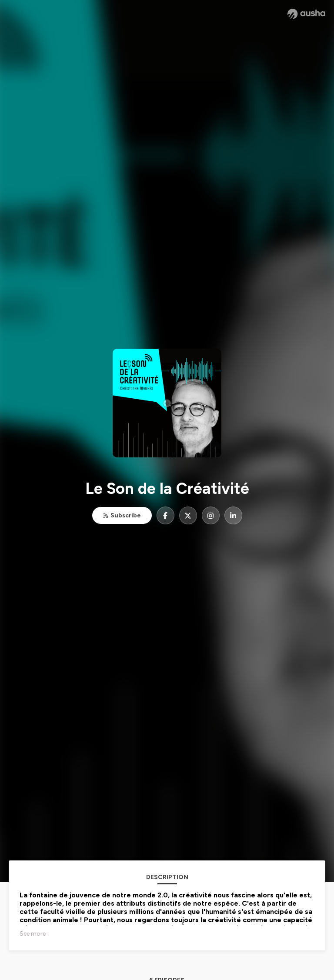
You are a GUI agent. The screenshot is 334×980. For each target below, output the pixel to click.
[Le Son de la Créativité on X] (188, 515)
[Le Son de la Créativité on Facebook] (165, 515)
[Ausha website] (306, 14)
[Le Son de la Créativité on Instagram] (211, 515)
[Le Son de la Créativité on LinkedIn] (233, 515)
